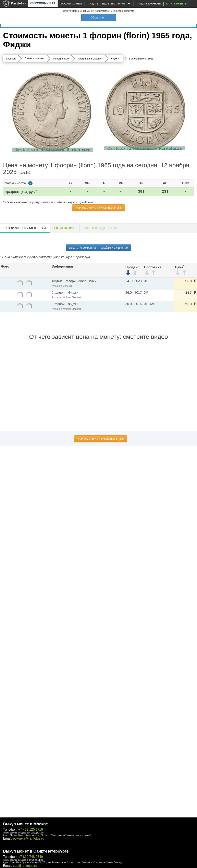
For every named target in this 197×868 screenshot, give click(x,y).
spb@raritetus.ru (25, 866)
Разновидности (100, 228)
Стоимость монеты (25, 228)
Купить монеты (177, 4)
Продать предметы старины (109, 4)
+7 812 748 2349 (31, 857)
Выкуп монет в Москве (25, 824)
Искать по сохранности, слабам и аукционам (98, 248)
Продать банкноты (149, 4)
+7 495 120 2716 (31, 830)
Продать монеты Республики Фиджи (98, 208)
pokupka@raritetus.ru (29, 838)
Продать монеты (71, 4)
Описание (65, 228)
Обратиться (98, 17)
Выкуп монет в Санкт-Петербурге (36, 851)
